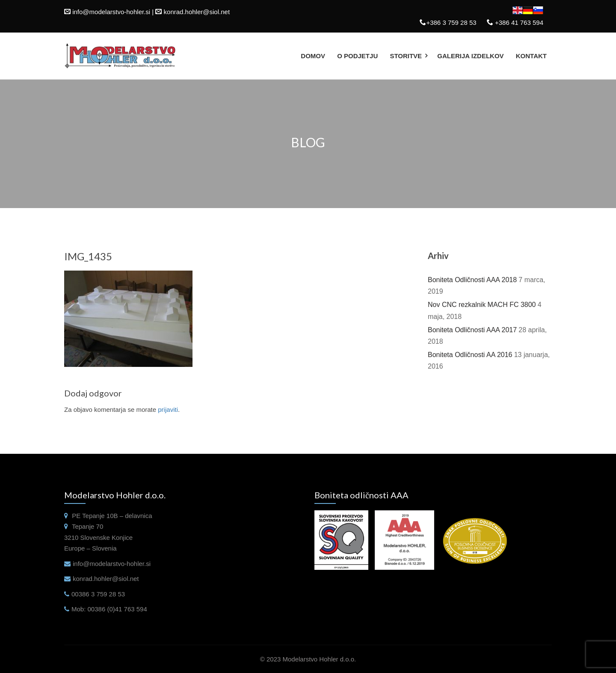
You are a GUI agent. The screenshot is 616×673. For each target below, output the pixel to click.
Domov (313, 56)
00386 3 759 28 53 (98, 594)
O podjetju (357, 56)
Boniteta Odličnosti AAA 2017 (472, 330)
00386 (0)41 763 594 (117, 609)
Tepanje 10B (100, 516)
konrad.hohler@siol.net (197, 12)
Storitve (406, 56)
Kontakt (531, 56)
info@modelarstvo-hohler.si (111, 12)
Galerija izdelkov (470, 56)
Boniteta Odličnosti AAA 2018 (472, 280)
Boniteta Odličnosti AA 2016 (470, 355)
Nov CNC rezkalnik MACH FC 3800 (482, 305)
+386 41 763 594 (518, 22)
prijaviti (168, 409)
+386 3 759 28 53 (451, 22)
